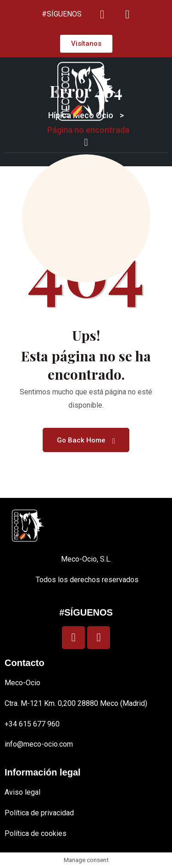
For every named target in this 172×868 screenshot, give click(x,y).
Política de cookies (36, 833)
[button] (86, 142)
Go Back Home (86, 440)
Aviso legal (22, 792)
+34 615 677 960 (32, 724)
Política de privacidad (39, 813)
